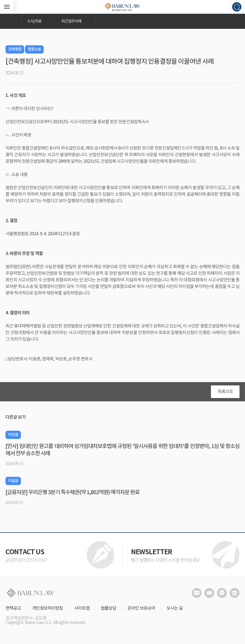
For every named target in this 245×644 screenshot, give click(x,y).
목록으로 (225, 392)
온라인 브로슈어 (141, 608)
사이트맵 (82, 608)
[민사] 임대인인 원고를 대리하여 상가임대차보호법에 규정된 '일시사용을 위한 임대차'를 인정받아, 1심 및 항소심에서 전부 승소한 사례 (122, 450)
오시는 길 (175, 608)
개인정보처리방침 (48, 608)
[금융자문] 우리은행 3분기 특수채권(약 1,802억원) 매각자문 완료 (73, 493)
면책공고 (13, 608)
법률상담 (108, 608)
